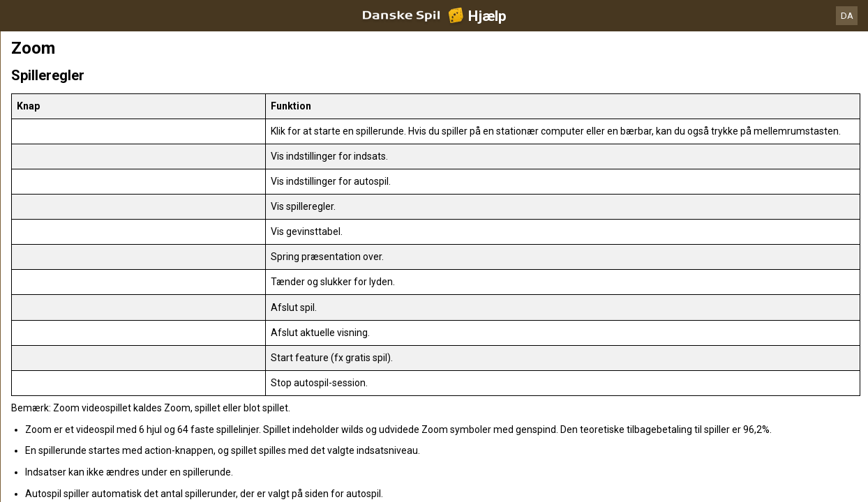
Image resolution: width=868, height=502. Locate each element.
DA (847, 16)
